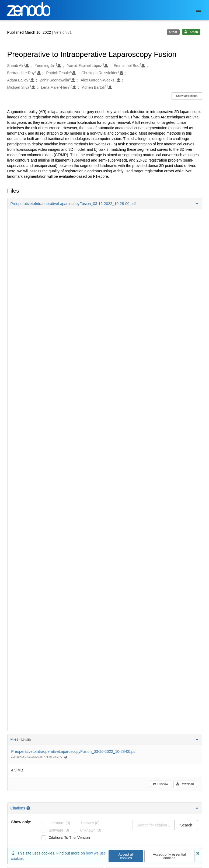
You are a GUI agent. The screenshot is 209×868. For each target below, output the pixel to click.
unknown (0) (90, 830)
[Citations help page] (29, 808)
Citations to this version (69, 838)
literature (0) (59, 823)
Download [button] (185, 784)
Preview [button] (160, 784)
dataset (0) (90, 823)
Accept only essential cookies (169, 856)
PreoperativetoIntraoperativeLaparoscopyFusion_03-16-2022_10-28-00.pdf (74, 751)
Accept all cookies (126, 856)
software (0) (59, 830)
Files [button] (105, 739)
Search (186, 825)
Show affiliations (187, 96)
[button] (105, 204)
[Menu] (198, 10)
